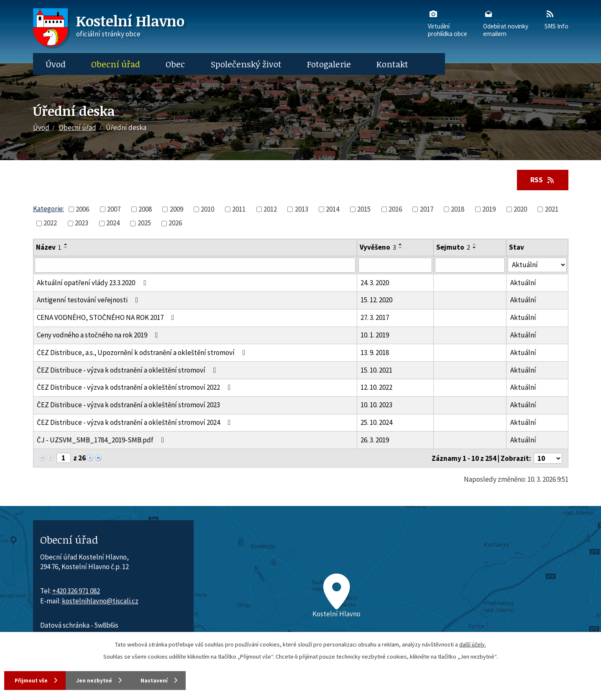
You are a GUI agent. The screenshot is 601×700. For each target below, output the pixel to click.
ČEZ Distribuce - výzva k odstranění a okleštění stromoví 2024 (135, 423)
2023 (82, 223)
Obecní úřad (116, 64)
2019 (489, 209)
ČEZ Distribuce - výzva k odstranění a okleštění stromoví (128, 370)
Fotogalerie (329, 64)
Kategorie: (49, 209)
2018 (458, 209)
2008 (145, 209)
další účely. (473, 644)
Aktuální (523, 283)
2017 (427, 209)
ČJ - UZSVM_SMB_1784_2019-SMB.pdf (102, 440)
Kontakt (392, 64)
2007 (114, 209)
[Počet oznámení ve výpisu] (548, 459)
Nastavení (171, 680)
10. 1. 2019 (375, 335)
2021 (552, 209)
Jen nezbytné (104, 680)
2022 (50, 223)
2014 (332, 209)
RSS (542, 180)
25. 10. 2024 (376, 423)
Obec (175, 64)
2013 (302, 209)
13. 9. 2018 (375, 353)
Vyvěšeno (378, 248)
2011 (239, 209)
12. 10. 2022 (376, 388)
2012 (270, 209)
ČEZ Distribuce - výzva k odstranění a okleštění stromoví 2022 (135, 388)
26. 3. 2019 (375, 440)
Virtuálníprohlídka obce (448, 23)
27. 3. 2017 (375, 318)
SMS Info (556, 19)
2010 (207, 209)
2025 (144, 223)
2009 (176, 209)
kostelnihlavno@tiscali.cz (100, 601)
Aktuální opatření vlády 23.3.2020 (93, 283)
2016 (395, 209)
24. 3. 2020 (375, 283)
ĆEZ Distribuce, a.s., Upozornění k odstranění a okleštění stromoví (143, 353)
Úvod (56, 64)
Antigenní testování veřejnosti (89, 301)
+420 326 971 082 (76, 591)
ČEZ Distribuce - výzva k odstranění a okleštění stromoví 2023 (128, 405)
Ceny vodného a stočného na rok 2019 (99, 335)
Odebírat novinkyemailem (506, 23)
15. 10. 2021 (376, 370)
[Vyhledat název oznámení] (195, 266)
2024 (113, 223)
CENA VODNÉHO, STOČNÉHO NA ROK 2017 (107, 318)
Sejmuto (453, 248)
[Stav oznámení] (537, 265)
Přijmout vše (33, 680)
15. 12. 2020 (376, 301)
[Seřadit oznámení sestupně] (66, 248)
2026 (175, 223)
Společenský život (246, 64)
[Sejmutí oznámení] (470, 266)
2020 (520, 209)
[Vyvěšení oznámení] (395, 266)
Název (49, 248)
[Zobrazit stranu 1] (64, 458)
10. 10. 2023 (376, 405)
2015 (364, 209)
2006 (82, 209)
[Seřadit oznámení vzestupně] (66, 245)
